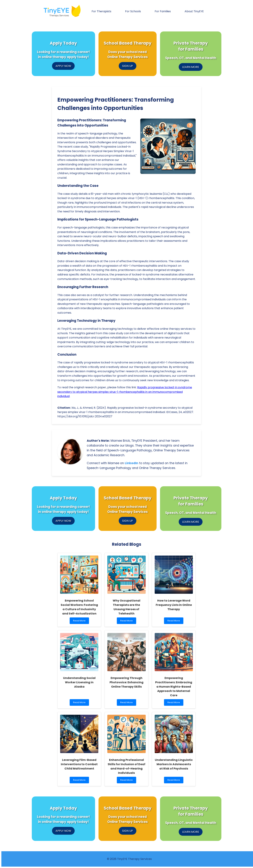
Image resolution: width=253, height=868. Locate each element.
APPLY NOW (63, 66)
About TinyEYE (194, 11)
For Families (163, 11)
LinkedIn (132, 463)
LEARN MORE (191, 67)
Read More (80, 621)
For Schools (133, 11)
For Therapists (101, 11)
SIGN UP (128, 66)
